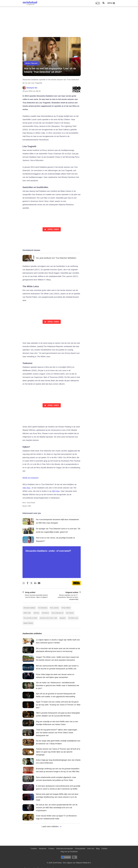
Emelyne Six (32, 88)
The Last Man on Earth (30, 618)
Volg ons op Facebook (69, 852)
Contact (51, 849)
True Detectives (43, 608)
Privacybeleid (80, 849)
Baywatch (63, 618)
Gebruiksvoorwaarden (65, 849)
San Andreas (70, 613)
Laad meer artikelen (52, 826)
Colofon (104, 849)
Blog (98, 849)
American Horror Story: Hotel (48, 618)
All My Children (66, 608)
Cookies (34, 849)
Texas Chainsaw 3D (57, 613)
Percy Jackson (54, 608)
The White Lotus (73, 618)
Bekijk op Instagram (31, 478)
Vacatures (43, 849)
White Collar (27, 613)
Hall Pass (36, 613)
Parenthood (45, 613)
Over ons (91, 849)
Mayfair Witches (28, 623)
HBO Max (26, 488)
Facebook (66, 857)
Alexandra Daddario (29, 608)
